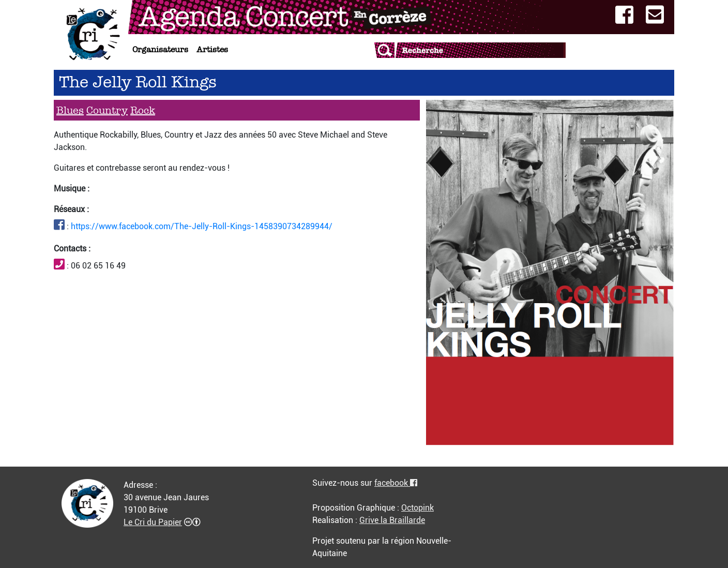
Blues (70, 110)
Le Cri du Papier (153, 522)
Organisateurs (160, 49)
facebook (396, 483)
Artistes (212, 49)
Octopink (418, 508)
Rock (143, 110)
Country (107, 110)
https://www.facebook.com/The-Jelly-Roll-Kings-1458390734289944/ (202, 226)
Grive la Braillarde (392, 520)
